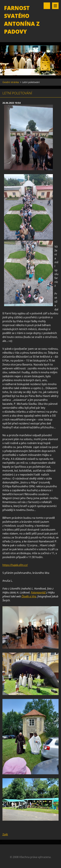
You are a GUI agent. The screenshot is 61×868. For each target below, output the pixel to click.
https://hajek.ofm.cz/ (15, 565)
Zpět (5, 834)
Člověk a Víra (29, 596)
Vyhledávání (47, 6)
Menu (55, 6)
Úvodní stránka (11, 82)
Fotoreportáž (39, 592)
